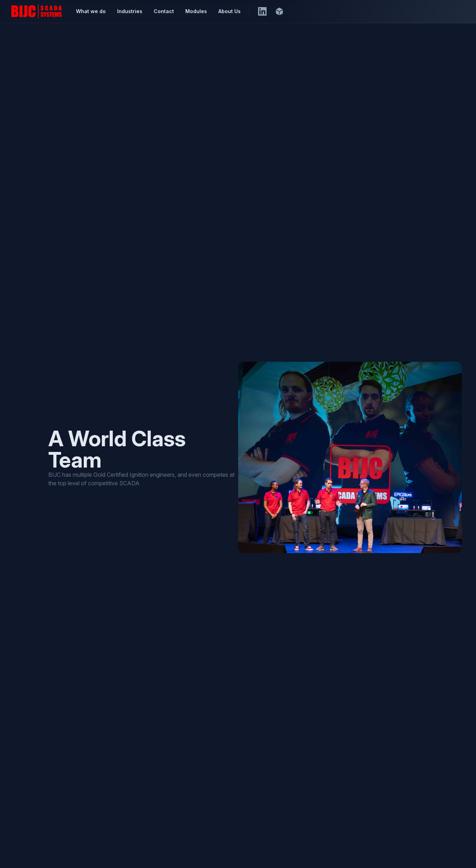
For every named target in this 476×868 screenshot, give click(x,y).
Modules (196, 11)
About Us (229, 11)
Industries (130, 11)
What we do (91, 11)
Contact (164, 11)
